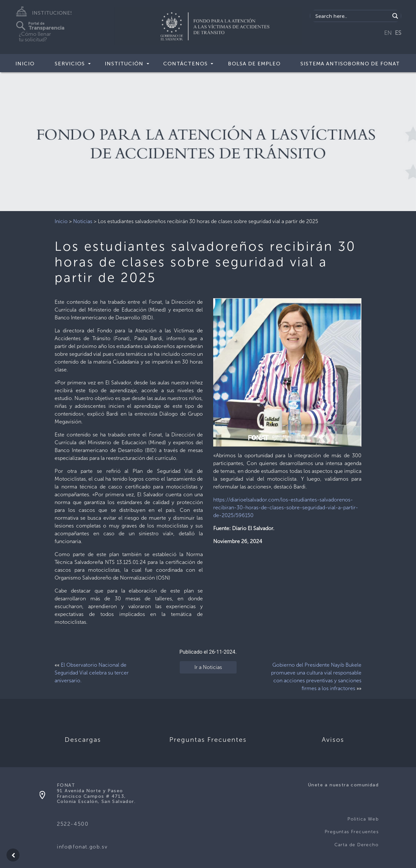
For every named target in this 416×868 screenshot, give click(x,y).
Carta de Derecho (357, 845)
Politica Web (363, 819)
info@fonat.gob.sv (82, 847)
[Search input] (352, 16)
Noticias (83, 221)
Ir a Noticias (208, 667)
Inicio (25, 64)
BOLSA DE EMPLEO (254, 64)
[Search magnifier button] (395, 16)
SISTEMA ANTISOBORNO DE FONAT (350, 64)
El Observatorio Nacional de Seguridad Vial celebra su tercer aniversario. (92, 673)
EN (388, 33)
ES (398, 33)
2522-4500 (73, 824)
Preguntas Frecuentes (352, 832)
